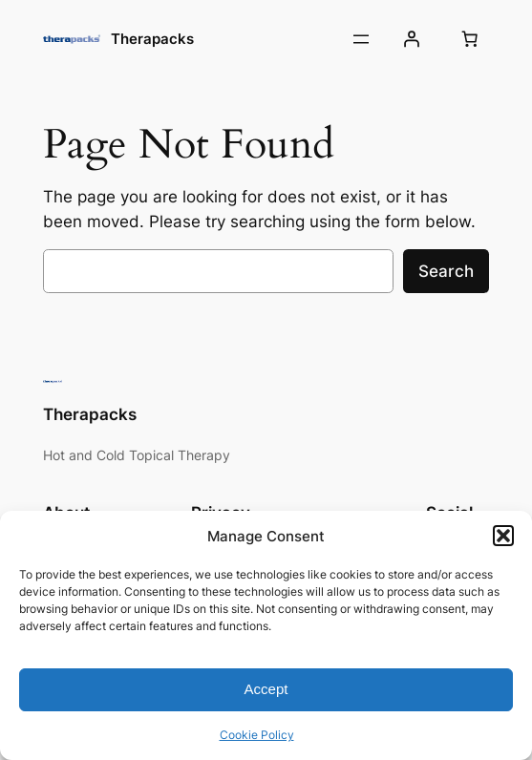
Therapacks (152, 39)
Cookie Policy (257, 735)
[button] (503, 536)
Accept (266, 689)
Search (446, 271)
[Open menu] (361, 39)
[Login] (411, 39)
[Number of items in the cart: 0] (469, 39)
